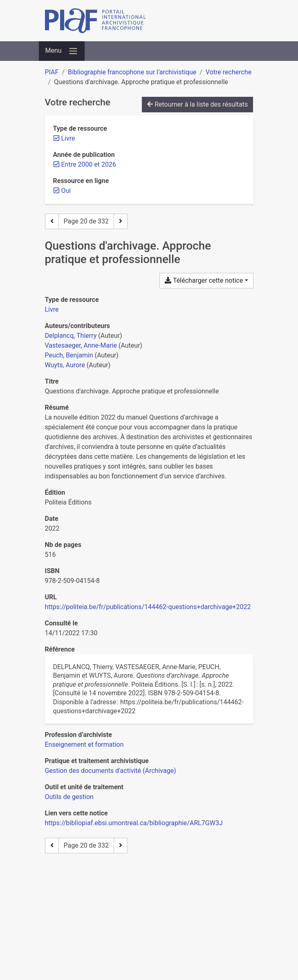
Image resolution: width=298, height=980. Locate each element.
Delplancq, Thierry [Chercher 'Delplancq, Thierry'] (71, 336)
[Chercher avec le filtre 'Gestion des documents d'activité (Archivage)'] (111, 771)
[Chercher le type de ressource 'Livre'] (52, 309)
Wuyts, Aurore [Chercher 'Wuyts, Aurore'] (65, 365)
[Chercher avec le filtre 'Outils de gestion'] (69, 797)
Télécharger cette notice (204, 280)
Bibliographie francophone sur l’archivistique (132, 72)
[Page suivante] (121, 221)
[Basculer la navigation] (62, 51)
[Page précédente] (52, 221)
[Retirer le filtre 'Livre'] (68, 138)
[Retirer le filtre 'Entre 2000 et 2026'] (89, 164)
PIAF (52, 72)
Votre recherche (229, 72)
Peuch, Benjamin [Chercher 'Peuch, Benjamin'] (69, 355)
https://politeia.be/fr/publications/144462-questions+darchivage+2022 (148, 607)
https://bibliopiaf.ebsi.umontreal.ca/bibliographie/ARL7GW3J (134, 823)
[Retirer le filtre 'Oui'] (66, 191)
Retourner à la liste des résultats (197, 104)
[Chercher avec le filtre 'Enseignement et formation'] (84, 744)
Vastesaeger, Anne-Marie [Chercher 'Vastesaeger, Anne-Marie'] (81, 345)
